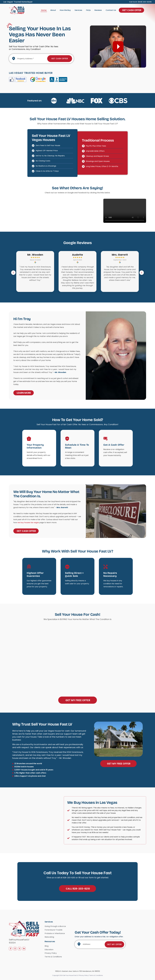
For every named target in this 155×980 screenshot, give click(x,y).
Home (44, 10)
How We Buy (65, 10)
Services (78, 10)
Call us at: (134, 2)
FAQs (88, 10)
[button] (13, 273)
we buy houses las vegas (28, 523)
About (53, 10)
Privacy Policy (84, 976)
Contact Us (111, 10)
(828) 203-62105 (145, 2)
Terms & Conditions (96, 976)
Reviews (98, 10)
